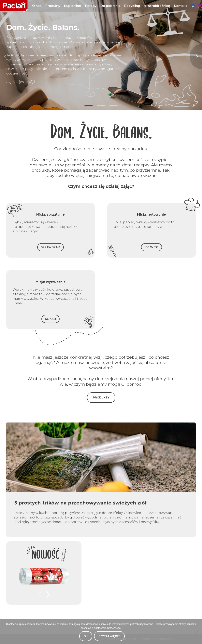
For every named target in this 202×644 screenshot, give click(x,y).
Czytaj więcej (109, 636)
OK (86, 636)
